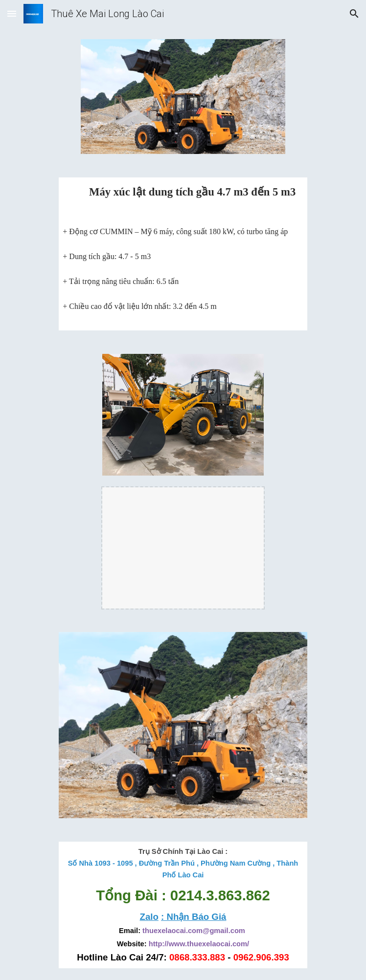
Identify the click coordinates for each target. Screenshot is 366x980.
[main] (183, 197)
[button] (12, 13)
